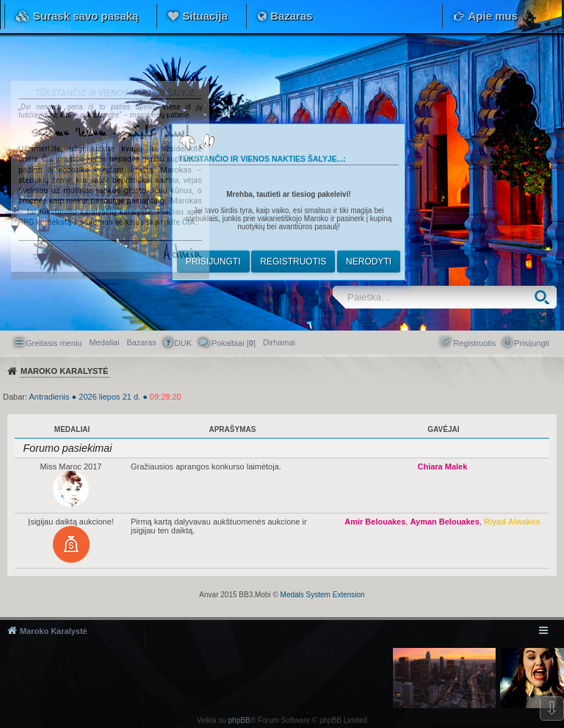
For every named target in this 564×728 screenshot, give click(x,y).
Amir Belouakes (375, 522)
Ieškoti (545, 297)
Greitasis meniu (54, 343)
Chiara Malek (442, 466)
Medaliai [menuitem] (104, 342)
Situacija (205, 16)
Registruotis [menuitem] (474, 343)
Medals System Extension (323, 595)
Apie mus (493, 16)
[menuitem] (279, 342)
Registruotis (293, 262)
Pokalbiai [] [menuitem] (234, 343)
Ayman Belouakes (444, 522)
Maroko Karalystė (54, 631)
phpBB (239, 720)
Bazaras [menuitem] (141, 342)
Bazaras (292, 16)
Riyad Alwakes (512, 522)
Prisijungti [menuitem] (532, 343)
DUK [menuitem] (183, 343)
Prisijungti (213, 262)
